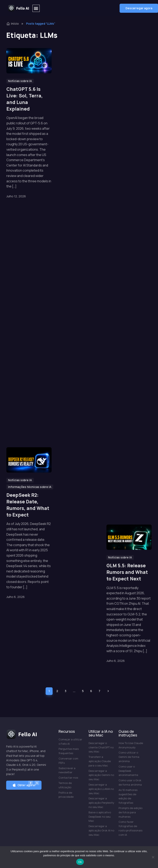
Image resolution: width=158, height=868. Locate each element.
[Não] (153, 857)
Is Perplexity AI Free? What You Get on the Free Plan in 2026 (75, 268)
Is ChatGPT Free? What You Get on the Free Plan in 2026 (126, 99)
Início (13, 24)
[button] (36, 8)
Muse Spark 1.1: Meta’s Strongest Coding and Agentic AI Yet (77, 99)
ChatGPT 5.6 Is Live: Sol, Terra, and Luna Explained (25, 99)
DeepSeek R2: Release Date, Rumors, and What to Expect (28, 439)
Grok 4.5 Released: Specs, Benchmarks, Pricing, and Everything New (128, 256)
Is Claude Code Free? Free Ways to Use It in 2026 (128, 420)
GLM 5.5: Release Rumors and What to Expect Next (127, 572)
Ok (80, 862)
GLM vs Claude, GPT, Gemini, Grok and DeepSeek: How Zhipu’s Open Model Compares (77, 420)
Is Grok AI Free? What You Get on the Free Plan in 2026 (26, 279)
